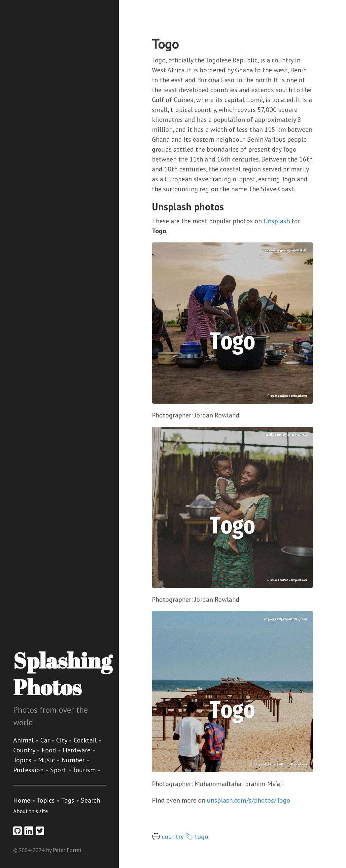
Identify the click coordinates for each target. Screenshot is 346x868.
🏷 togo (197, 837)
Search (90, 800)
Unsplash (277, 221)
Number (74, 760)
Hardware (77, 750)
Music (47, 760)
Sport (59, 770)
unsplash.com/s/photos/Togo (249, 800)
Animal (24, 740)
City (62, 740)
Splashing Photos (63, 674)
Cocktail (86, 740)
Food (50, 750)
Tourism (85, 770)
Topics (23, 760)
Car (46, 740)
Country (25, 750)
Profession (29, 770)
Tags (68, 800)
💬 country (168, 837)
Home (22, 800)
